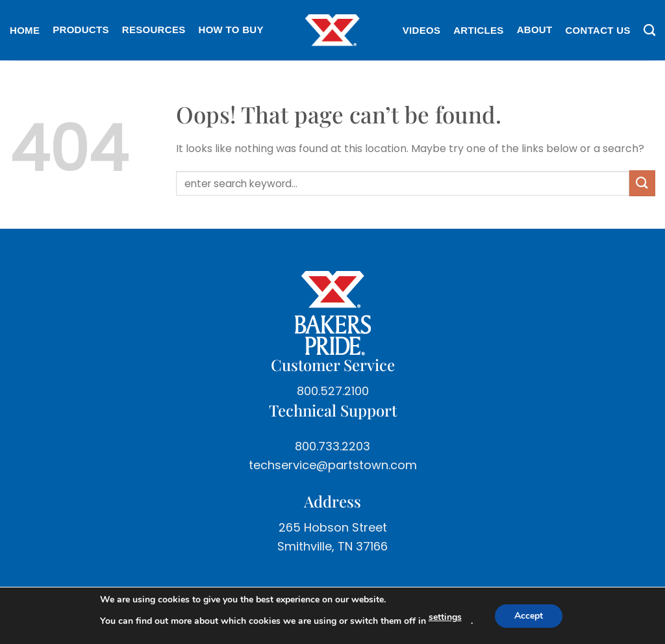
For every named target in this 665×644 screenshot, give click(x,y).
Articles (478, 30)
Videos (421, 30)
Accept (529, 616)
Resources (154, 30)
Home (25, 30)
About (535, 30)
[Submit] (642, 183)
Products (81, 30)
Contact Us (597, 30)
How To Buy (231, 30)
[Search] (646, 31)
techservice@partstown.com (333, 465)
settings (445, 617)
